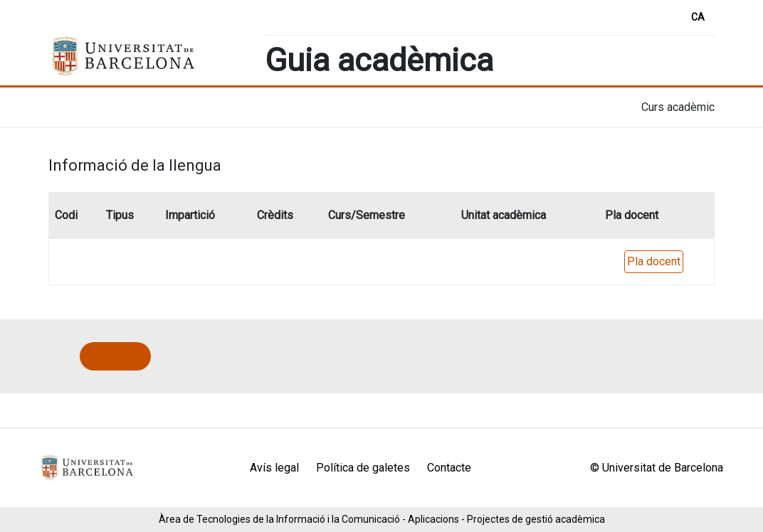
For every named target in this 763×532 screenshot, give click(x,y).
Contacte (449, 468)
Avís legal (274, 468)
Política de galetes (363, 468)
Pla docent (654, 261)
